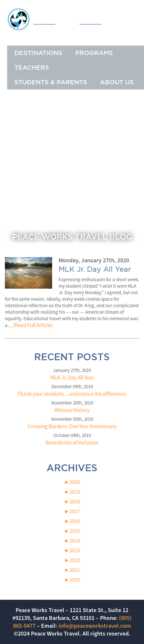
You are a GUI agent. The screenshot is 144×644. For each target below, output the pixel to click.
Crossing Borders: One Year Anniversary (72, 426)
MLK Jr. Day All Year (72, 377)
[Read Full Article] (33, 325)
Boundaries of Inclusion (72, 443)
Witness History (72, 410)
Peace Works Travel (72, 19)
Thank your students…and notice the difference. (72, 394)
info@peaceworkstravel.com (95, 626)
